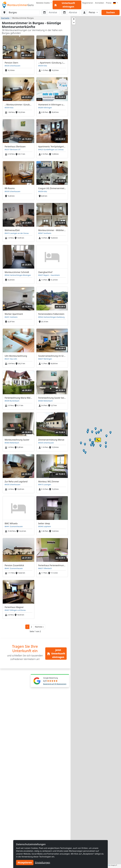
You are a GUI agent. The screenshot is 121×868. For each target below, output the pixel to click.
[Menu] (115, 3)
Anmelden (100, 3)
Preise (109, 3)
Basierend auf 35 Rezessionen (55, 684)
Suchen (110, 12)
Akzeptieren (25, 862)
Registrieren (88, 3)
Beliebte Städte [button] (43, 3)
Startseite (5, 18)
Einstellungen (43, 862)
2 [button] (31, 627)
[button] (39, 627)
